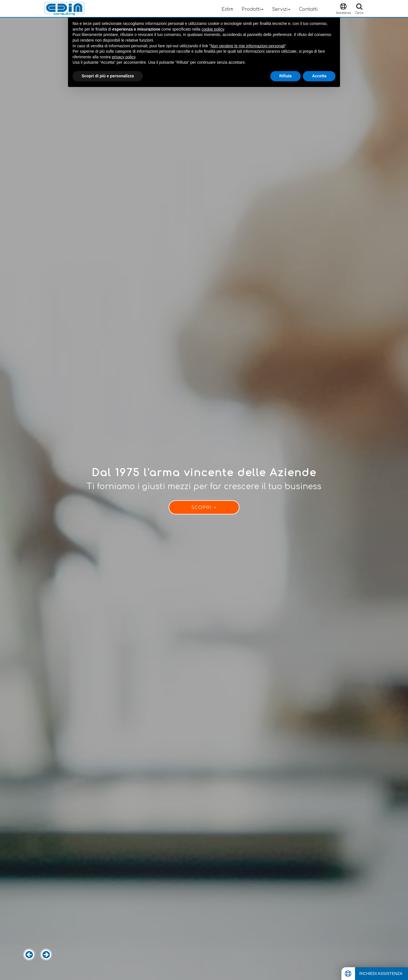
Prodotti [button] (253, 9)
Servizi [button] (281, 9)
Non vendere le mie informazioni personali (247, 46)
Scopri (204, 508)
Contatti (308, 9)
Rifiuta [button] (286, 76)
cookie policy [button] (213, 29)
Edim (227, 9)
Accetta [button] (319, 76)
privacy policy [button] (124, 57)
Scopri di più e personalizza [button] (108, 76)
